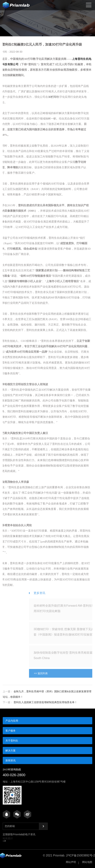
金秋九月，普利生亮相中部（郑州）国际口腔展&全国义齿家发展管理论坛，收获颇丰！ (47, 694)
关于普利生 (12, 741)
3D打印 (49, 97)
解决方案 (11, 751)
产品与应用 (12, 721)
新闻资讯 (11, 760)
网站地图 (87, 862)
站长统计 (8, 838)
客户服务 (11, 731)
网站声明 (71, 862)
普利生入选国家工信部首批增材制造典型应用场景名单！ (40, 702)
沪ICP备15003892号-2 (80, 855)
